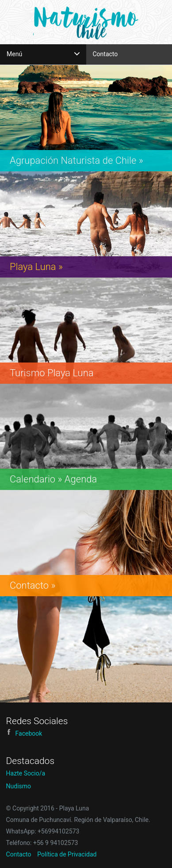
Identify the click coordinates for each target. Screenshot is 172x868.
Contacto (105, 54)
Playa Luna (86, 22)
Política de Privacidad (67, 854)
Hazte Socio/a (26, 773)
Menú (43, 54)
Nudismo (19, 786)
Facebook (24, 733)
